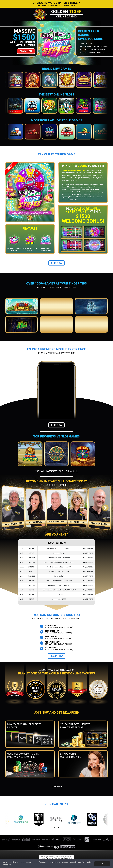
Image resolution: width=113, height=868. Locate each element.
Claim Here (26, 51)
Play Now (56, 263)
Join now (57, 787)
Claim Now (57, 656)
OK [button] (102, 864)
